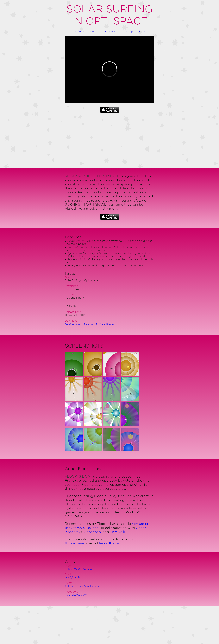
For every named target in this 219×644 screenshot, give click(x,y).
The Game (78, 31)
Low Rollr (118, 532)
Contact (142, 31)
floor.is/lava (74, 543)
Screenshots (107, 31)
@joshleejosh (92, 586)
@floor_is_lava (74, 586)
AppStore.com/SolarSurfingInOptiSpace (90, 324)
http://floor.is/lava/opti (79, 569)
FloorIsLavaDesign (76, 595)
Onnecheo (92, 532)
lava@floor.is (109, 543)
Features (92, 31)
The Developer (126, 31)
